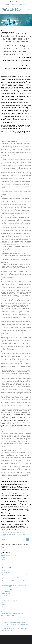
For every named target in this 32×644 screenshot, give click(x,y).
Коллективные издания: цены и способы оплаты (15, 628)
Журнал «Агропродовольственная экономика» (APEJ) (15, 575)
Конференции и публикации (8, 583)
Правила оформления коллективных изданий (15, 622)
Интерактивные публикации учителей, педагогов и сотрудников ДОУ (14, 586)
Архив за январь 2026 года (10, 598)
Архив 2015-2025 (6, 593)
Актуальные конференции (9, 589)
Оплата (4, 605)
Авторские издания (7, 618)
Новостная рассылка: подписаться (11, 609)
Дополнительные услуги (7, 631)
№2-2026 (4, 562)
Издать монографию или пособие (9, 616)
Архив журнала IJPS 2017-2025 (8, 555)
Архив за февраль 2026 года (11, 600)
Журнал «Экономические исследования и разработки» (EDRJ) (16, 578)
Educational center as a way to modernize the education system (13, 532)
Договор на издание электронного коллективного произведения (16, 625)
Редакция (5, 602)
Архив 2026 (4, 558)
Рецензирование (6, 573)
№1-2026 (4, 560)
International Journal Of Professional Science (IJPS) (14, 581)
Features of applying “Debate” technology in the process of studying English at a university (15, 535)
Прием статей (7, 591)
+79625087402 (15, 4)
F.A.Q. (4, 607)
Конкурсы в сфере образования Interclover (13, 613)
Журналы (3, 570)
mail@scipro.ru (22, 4)
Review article (27, 74)
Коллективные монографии (9, 620)
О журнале (3, 550)
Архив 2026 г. (5, 596)
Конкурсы (3, 611)
